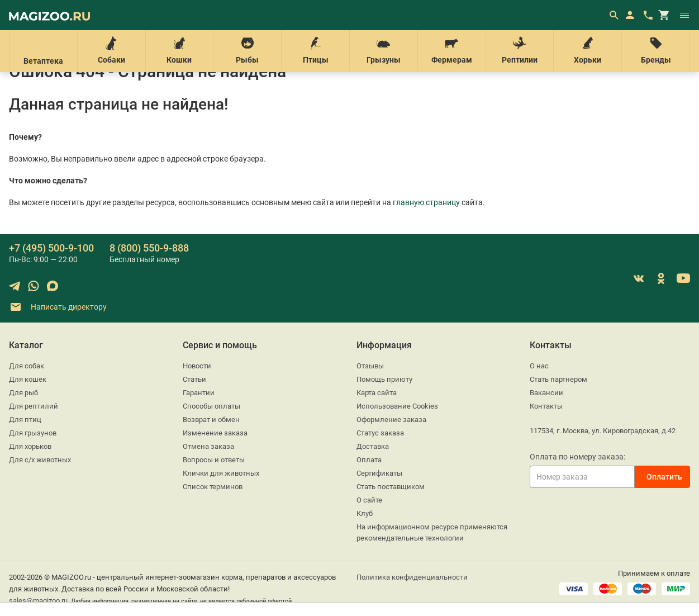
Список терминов (213, 487)
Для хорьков (30, 446)
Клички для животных (221, 473)
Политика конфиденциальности (412, 577)
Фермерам (452, 50)
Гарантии (199, 393)
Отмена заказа (208, 446)
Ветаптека (43, 51)
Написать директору (58, 307)
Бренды (656, 50)
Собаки (111, 50)
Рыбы (247, 50)
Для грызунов (33, 433)
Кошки (180, 50)
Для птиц (25, 420)
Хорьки (588, 50)
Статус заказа (380, 433)
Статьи (194, 379)
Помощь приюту (384, 379)
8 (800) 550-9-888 (149, 248)
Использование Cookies (397, 406)
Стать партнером (558, 379)
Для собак (27, 366)
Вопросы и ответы (214, 460)
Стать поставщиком (391, 487)
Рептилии (520, 50)
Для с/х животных (40, 460)
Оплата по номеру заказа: (577, 457)
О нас (539, 366)
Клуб (365, 513)
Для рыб (23, 393)
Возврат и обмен (211, 420)
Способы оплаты (211, 406)
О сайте (369, 500)
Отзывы (370, 366)
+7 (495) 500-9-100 (51, 248)
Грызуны (384, 50)
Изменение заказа (215, 433)
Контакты (546, 406)
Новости (197, 366)
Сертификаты (379, 473)
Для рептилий (34, 406)
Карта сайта (377, 393)
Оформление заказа (391, 420)
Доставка (373, 446)
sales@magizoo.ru (38, 601)
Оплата (369, 460)
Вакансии (546, 393)
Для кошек (28, 379)
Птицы (315, 50)
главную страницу (426, 202)
